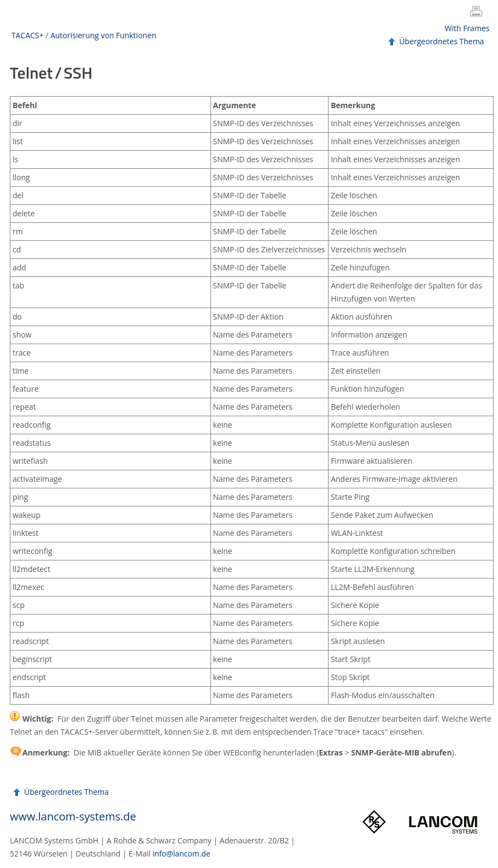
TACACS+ (28, 35)
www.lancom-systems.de (73, 816)
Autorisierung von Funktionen (103, 35)
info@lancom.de (181, 854)
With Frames (467, 28)
